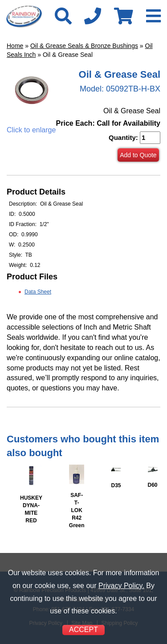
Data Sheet (38, 292)
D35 (116, 485)
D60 (153, 485)
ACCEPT (83, 630)
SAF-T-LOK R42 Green (77, 511)
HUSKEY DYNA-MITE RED (31, 509)
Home (15, 46)
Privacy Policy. (121, 586)
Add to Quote (138, 155)
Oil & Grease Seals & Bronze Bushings (84, 46)
